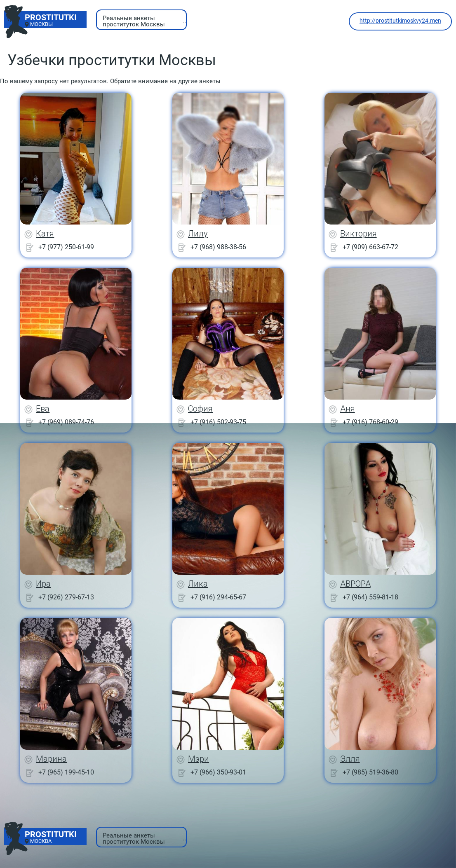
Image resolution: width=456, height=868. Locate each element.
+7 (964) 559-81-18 (370, 597)
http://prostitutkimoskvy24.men (400, 21)
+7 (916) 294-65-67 (218, 597)
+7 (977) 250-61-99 (66, 247)
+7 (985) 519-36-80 (370, 772)
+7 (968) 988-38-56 (218, 247)
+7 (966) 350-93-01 (218, 772)
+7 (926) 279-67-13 (66, 597)
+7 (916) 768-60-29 (370, 422)
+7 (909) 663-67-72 (370, 247)
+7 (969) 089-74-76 (66, 422)
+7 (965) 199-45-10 (66, 772)
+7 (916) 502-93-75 (218, 422)
